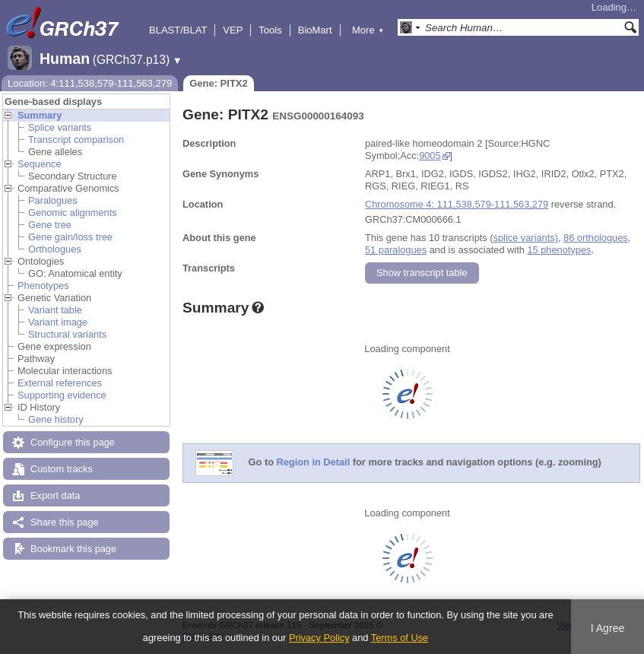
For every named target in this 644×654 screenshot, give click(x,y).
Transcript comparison (76, 140)
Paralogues (53, 200)
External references (60, 383)
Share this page (65, 522)
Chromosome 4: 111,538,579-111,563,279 (457, 204)
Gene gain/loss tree (70, 237)
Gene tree (50, 225)
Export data (55, 495)
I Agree (608, 628)
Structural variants (67, 334)
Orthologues (55, 249)
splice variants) (526, 238)
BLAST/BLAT (178, 30)
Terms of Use (400, 638)
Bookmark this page (73, 549)
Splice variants (60, 127)
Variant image (58, 322)
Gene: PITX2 (219, 83)
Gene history (56, 419)
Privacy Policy (319, 638)
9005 (430, 156)
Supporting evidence (62, 395)
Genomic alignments (73, 213)
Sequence (40, 164)
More (368, 30)
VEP (233, 30)
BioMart (315, 30)
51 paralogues (396, 250)
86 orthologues (596, 238)
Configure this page (73, 442)
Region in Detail (314, 463)
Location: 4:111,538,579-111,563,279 (90, 83)
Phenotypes (43, 286)
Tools (270, 30)
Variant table (55, 310)
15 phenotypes (559, 250)
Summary (40, 115)
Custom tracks (62, 469)
